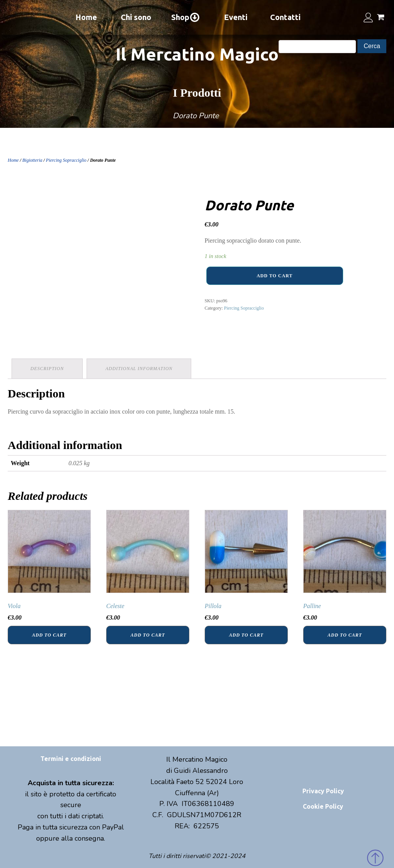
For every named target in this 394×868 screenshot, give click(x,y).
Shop (186, 17)
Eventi (236, 17)
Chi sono (136, 17)
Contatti (285, 17)
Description (47, 369)
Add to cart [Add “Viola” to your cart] (49, 635)
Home (86, 17)
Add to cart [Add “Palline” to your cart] (345, 635)
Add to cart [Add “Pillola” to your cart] (246, 635)
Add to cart (275, 276)
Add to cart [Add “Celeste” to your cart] (148, 635)
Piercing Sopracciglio (66, 160)
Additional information (139, 369)
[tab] (47, 369)
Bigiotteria (32, 160)
